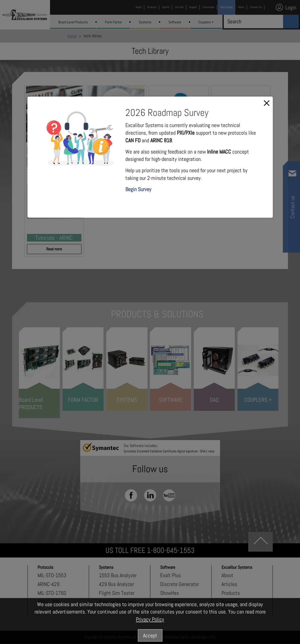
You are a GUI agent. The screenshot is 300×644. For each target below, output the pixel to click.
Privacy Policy (150, 619)
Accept (150, 635)
